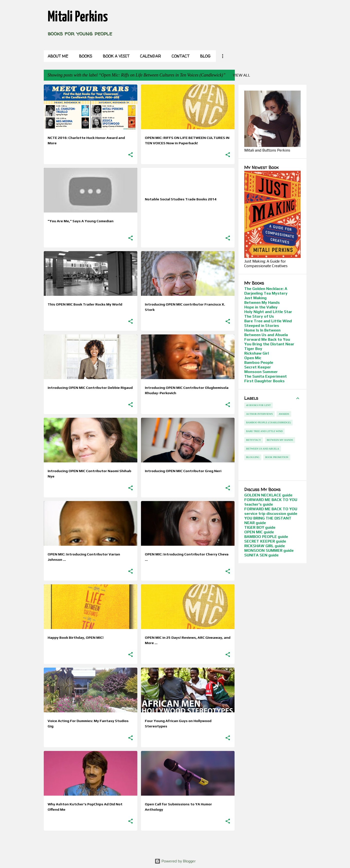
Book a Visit (116, 56)
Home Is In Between (262, 330)
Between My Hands (262, 302)
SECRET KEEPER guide (265, 541)
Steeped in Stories (262, 326)
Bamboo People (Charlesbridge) (269, 422)
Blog (205, 56)
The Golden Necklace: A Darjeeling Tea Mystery (266, 291)
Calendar (150, 56)
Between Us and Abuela (266, 335)
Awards (284, 414)
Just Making (255, 298)
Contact (180, 56)
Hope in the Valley (261, 307)
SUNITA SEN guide (261, 555)
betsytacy (254, 440)
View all (241, 75)
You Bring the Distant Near (269, 344)
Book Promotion (277, 457)
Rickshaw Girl (257, 353)
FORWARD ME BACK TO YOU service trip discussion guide (271, 511)
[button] (131, 155)
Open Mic (253, 358)
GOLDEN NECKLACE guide (268, 495)
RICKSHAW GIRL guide (265, 546)
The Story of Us (259, 316)
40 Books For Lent (258, 405)
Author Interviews (260, 414)
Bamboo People (259, 362)
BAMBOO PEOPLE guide (266, 537)
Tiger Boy (253, 349)
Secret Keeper (258, 367)
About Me (58, 56)
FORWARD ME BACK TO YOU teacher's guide (271, 502)
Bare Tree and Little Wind (268, 321)
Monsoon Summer (261, 372)
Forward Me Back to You (267, 339)
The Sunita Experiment (266, 376)
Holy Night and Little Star (268, 312)
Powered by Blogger (175, 861)
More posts (139, 844)
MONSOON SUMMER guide (269, 550)
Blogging (253, 457)
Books (86, 56)
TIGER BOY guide (260, 527)
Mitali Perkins (78, 17)
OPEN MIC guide (259, 532)
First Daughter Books (264, 381)
